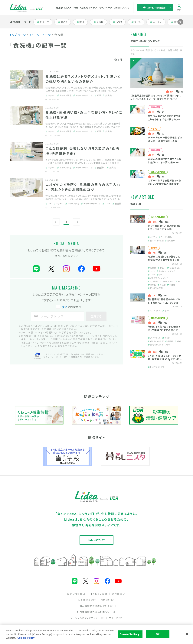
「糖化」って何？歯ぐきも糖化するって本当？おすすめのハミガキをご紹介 (164, 330)
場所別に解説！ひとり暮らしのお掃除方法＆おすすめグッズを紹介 (165, 260)
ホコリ (119, 22)
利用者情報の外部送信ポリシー (96, 612)
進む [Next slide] (180, 25)
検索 (179, 8)
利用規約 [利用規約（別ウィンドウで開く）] (77, 357)
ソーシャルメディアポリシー (87, 618)
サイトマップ (116, 618)
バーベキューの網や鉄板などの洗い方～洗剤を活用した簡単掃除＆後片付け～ (165, 141)
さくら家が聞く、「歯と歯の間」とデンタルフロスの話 (164, 227)
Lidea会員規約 (87, 600)
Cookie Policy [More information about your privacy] (26, 638)
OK (158, 634)
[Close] (187, 634)
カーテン (157, 22)
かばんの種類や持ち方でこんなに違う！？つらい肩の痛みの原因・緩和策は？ (165, 162)
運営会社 (118, 594)
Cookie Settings (130, 634)
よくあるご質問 (99, 594)
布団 (82, 22)
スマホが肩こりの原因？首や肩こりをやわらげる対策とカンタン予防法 (164, 119)
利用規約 (107, 600)
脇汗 (177, 22)
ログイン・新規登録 (154, 7)
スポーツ (44, 22)
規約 (64, 307)
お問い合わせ (76, 594)
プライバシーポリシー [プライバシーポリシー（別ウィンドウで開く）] (55, 357)
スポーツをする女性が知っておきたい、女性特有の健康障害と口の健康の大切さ (165, 184)
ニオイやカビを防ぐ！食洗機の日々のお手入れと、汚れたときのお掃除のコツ (83, 187)
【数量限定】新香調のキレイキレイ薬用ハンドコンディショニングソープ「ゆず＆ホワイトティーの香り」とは (156, 99)
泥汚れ (100, 22)
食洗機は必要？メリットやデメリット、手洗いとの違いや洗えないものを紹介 (83, 79)
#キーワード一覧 (40, 35)
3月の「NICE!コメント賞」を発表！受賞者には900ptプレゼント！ (165, 359)
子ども (138, 22)
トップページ (18, 35)
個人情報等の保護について (96, 606)
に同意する (69, 307)
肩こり (65, 22)
